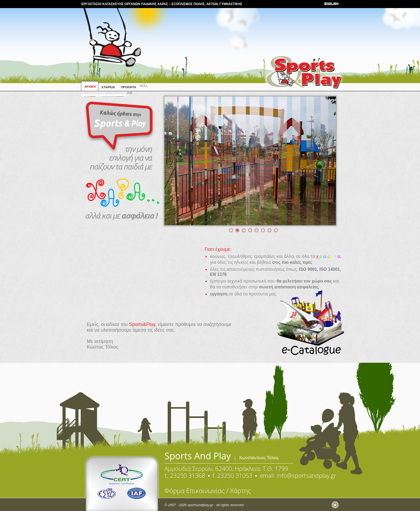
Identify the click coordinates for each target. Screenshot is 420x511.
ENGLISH (331, 4)
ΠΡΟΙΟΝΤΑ (128, 87)
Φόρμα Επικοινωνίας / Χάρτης (208, 490)
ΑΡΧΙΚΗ (90, 87)
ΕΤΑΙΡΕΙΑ (108, 87)
